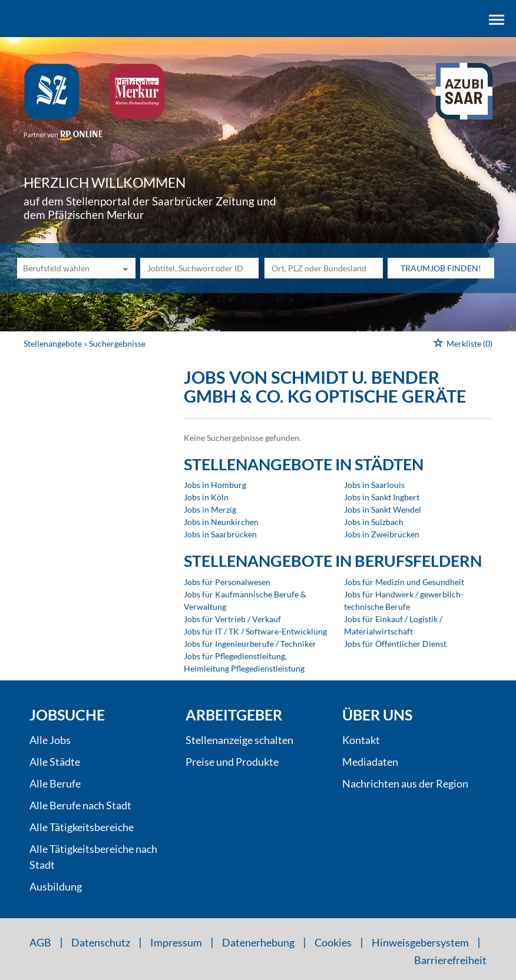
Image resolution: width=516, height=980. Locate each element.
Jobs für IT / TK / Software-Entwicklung (255, 631)
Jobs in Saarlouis (374, 485)
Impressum (176, 942)
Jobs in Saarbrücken (220, 534)
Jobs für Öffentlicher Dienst (395, 644)
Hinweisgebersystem (420, 942)
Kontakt (361, 740)
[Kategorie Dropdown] (124, 268)
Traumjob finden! (441, 268)
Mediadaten (370, 762)
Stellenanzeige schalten (239, 740)
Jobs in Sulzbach (374, 522)
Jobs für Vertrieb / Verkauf (232, 619)
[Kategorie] (64, 268)
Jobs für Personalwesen (227, 582)
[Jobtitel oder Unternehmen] (199, 268)
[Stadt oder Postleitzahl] (324, 268)
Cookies (333, 942)
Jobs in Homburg (215, 485)
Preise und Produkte (232, 762)
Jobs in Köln (206, 497)
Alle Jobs (50, 740)
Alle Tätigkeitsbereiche (82, 827)
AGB (40, 942)
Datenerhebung (258, 942)
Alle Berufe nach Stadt (80, 805)
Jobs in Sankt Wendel (383, 509)
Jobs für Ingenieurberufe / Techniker (250, 644)
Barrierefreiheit (450, 960)
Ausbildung (56, 886)
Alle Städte (55, 762)
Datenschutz (101, 942)
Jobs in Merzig (210, 509)
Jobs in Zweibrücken (382, 534)
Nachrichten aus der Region (405, 783)
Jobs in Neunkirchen (221, 522)
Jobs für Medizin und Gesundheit (404, 582)
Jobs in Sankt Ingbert (382, 497)
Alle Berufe (55, 783)
